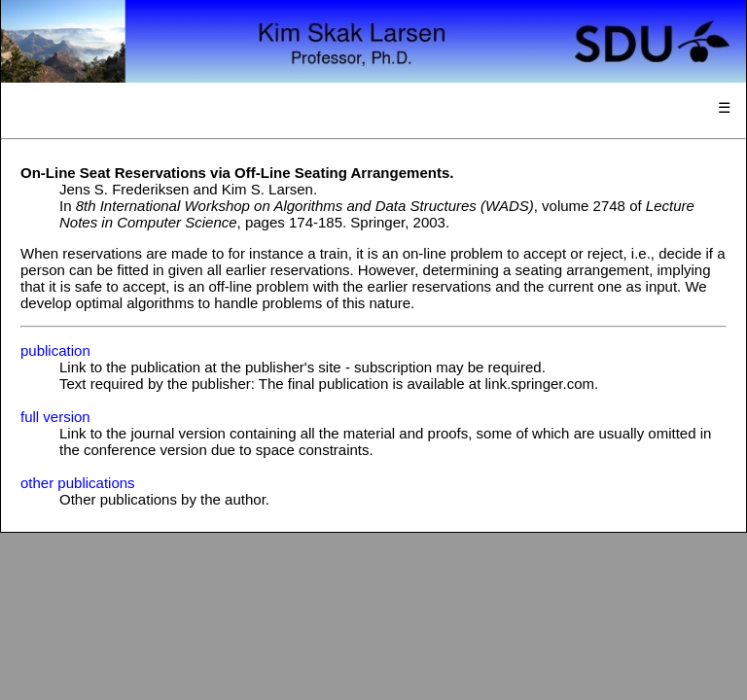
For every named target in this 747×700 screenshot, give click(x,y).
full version (55, 417)
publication (55, 350)
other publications (78, 483)
